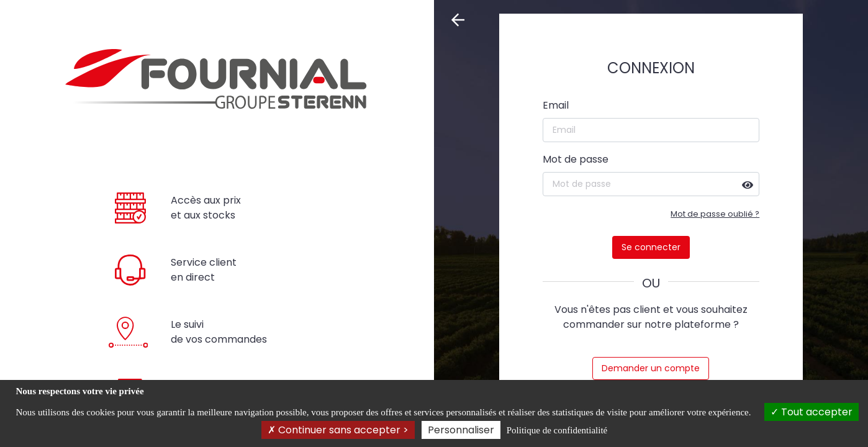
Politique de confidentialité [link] (557, 430)
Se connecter (651, 247)
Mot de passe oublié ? (715, 214)
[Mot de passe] (651, 184)
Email (556, 105)
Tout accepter (811, 412)
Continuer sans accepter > (338, 430)
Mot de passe (576, 159)
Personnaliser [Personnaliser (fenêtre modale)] (461, 430)
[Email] (651, 130)
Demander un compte (651, 368)
